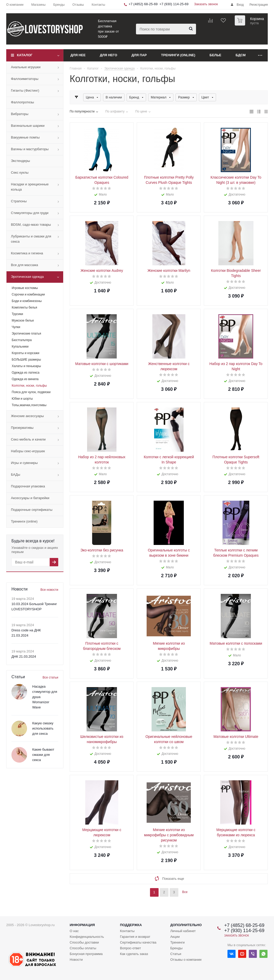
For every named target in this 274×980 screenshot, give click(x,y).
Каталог (25, 55)
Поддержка (131, 925)
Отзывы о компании (186, 960)
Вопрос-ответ (130, 948)
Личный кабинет (183, 931)
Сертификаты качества (138, 942)
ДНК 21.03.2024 (24, 657)
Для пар (139, 55)
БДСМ (241, 55)
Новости (76, 960)
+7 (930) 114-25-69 (174, 4)
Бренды (176, 948)
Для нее (78, 55)
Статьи (176, 954)
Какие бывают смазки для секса (43, 755)
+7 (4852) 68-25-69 (143, 4)
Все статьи (50, 677)
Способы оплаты (83, 948)
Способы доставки (84, 942)
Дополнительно (186, 925)
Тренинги (177, 942)
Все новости (49, 590)
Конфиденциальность (87, 937)
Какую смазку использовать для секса (43, 728)
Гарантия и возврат (135, 937)
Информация (82, 925)
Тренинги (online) (178, 55)
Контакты (127, 931)
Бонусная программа (86, 954)
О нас (74, 931)
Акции (175, 937)
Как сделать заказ (134, 954)
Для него (109, 55)
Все (185, 892)
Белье (215, 55)
